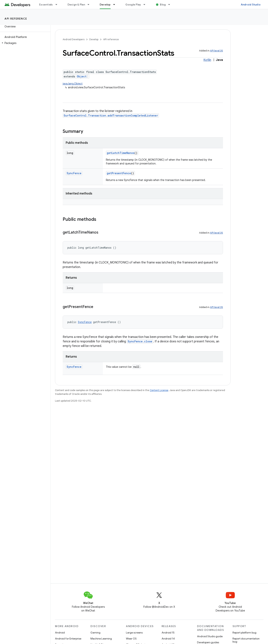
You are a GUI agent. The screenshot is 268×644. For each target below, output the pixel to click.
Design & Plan (76, 5)
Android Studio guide (210, 636)
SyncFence (74, 173)
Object (82, 76)
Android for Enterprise (68, 639)
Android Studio (251, 5)
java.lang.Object (73, 84)
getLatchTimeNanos (121, 153)
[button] (24, 43)
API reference (16, 19)
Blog (163, 5)
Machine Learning (101, 639)
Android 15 (168, 633)
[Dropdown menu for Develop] (116, 5)
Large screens (134, 633)
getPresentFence (119, 173)
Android (60, 633)
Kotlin (207, 60)
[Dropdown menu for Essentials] (58, 5)
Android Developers (74, 39)
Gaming (95, 633)
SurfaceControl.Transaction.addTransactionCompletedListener (111, 115)
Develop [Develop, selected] (105, 5)
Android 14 (168, 639)
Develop (94, 39)
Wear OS (131, 639)
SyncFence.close (140, 341)
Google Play (133, 5)
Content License (159, 390)
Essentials (46, 5)
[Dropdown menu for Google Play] (146, 5)
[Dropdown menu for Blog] (171, 5)
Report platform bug (244, 633)
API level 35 (216, 51)
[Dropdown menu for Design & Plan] (90, 5)
